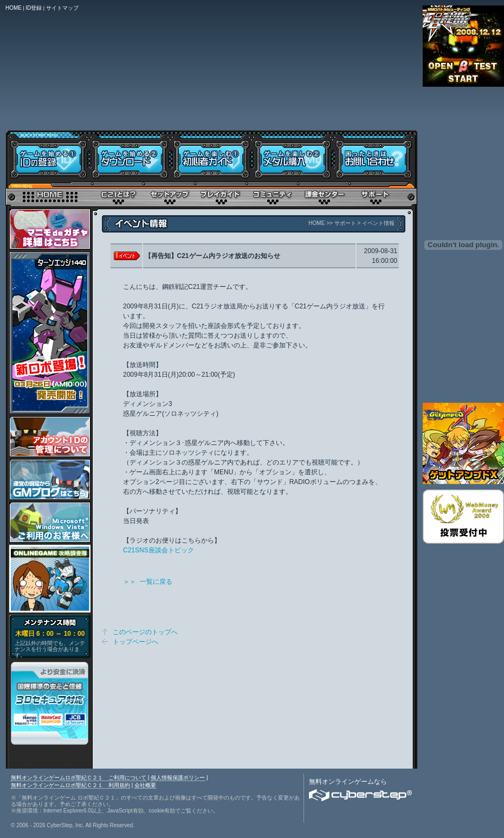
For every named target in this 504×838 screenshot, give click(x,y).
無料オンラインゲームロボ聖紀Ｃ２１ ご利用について (79, 778)
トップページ (49, 195)
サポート (375, 195)
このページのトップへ (145, 632)
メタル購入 (293, 156)
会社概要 (145, 785)
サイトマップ (62, 8)
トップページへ (135, 642)
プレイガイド (221, 195)
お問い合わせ (375, 156)
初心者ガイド (211, 156)
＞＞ (131, 582)
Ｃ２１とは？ (118, 195)
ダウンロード (130, 156)
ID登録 (34, 8)
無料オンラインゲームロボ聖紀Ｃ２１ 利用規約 (70, 785)
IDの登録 (47, 156)
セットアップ (169, 195)
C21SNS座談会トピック (159, 550)
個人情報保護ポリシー (178, 778)
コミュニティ (272, 195)
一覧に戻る (156, 582)
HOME (14, 8)
